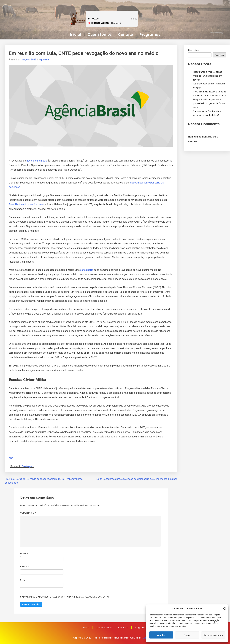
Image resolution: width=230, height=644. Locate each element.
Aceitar (161, 635)
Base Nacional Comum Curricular (26, 204)
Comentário (28, 513)
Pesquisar (194, 50)
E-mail (25, 567)
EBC (11, 458)
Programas (150, 35)
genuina (45, 60)
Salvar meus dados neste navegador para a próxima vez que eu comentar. (65, 597)
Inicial (75, 35)
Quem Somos (100, 35)
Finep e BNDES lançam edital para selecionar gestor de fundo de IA (209, 103)
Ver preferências (213, 635)
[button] (224, 609)
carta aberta (87, 270)
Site (23, 580)
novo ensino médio (37, 161)
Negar (187, 635)
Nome (24, 554)
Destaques (28, 466)
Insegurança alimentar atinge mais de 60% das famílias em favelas (208, 76)
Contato (126, 35)
